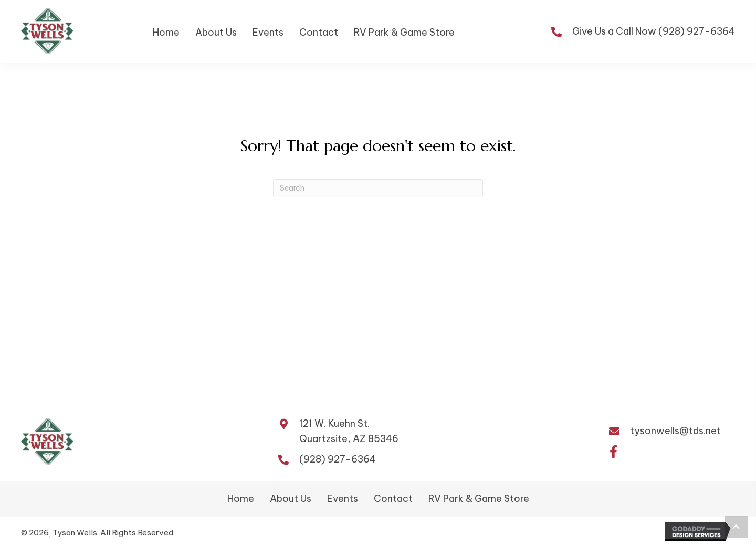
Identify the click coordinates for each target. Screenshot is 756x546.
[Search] (378, 188)
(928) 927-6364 (697, 31)
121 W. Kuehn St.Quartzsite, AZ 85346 (349, 431)
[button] (613, 452)
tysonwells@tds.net (675, 431)
